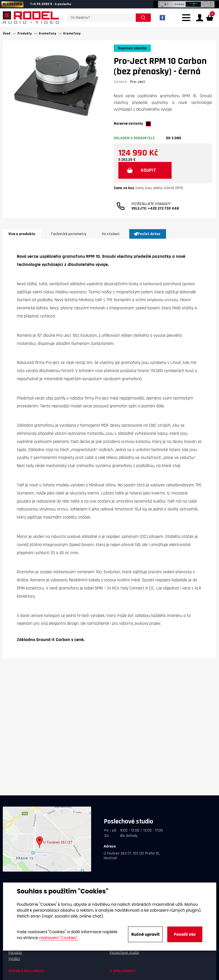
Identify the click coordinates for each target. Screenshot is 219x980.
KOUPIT (148, 170)
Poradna (15, 953)
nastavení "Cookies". (58, 938)
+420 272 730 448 (163, 208)
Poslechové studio (124, 953)
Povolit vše (185, 934)
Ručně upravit (145, 934)
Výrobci (14, 959)
